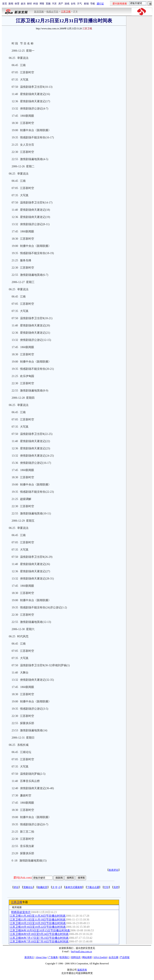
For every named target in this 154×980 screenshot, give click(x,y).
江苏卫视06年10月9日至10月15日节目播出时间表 (40, 930)
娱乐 (23, 4)
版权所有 (82, 970)
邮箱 (86, 4)
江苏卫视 (17, 902)
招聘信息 (76, 957)
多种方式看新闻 (74, 887)
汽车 (54, 4)
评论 (16, 887)
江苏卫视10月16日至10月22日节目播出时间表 (38, 927)
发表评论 (113, 870)
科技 (36, 4)
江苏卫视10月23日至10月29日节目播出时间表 (38, 923)
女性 (73, 4)
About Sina (41, 957)
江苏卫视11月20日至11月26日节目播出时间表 (38, 916)
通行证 (100, 4)
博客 (42, 4)
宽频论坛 (28, 887)
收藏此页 (43, 887)
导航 (93, 4)
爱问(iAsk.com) (23, 878)
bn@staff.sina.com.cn (81, 951)
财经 (29, 4)
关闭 (116, 887)
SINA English (100, 957)
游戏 (67, 4)
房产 (61, 4)
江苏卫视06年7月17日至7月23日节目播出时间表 (39, 938)
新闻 (11, 4)
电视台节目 (52, 12)
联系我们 (64, 957)
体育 (17, 4)
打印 (106, 887)
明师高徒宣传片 (21, 912)
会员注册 (113, 957)
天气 (79, 4)
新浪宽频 (39, 12)
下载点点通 (93, 887)
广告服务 (53, 957)
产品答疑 (125, 957)
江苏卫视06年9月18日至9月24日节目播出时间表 (39, 934)
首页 (5, 4)
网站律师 (87, 957)
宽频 (48, 4)
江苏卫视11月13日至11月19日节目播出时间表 (38, 920)
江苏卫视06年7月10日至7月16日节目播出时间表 (39, 942)
